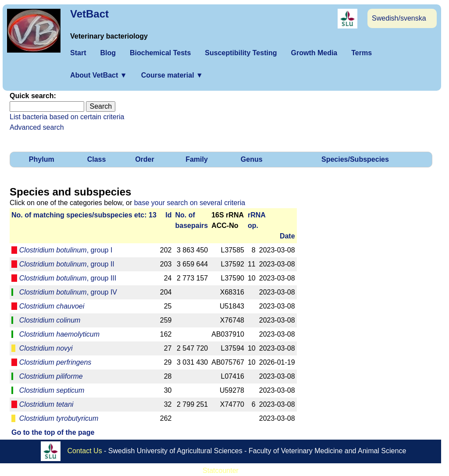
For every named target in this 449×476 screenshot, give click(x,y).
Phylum (42, 159)
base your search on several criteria (190, 203)
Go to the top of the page (53, 432)
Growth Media (314, 53)
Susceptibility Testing (241, 53)
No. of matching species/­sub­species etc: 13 (84, 215)
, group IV (68, 292)
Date (287, 236)
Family (197, 159)
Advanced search (37, 127)
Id (168, 215)
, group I (66, 250)
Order (145, 159)
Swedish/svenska (399, 18)
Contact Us (85, 451)
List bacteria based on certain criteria (67, 117)
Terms (362, 53)
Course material (172, 75)
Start (78, 53)
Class (97, 159)
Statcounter (221, 471)
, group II (67, 264)
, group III (68, 278)
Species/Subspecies (355, 159)
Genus (252, 159)
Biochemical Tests (160, 53)
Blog (108, 53)
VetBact (89, 14)
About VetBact (99, 75)
